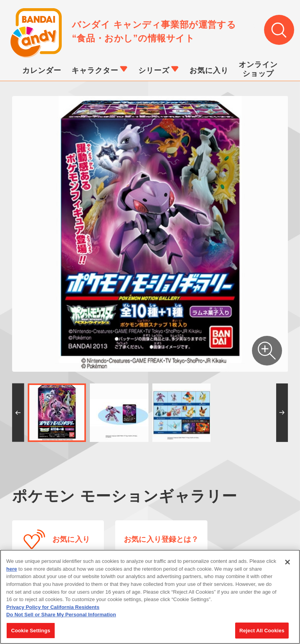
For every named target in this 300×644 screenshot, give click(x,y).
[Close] (287, 565)
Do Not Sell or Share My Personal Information (61, 618)
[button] (18, 413)
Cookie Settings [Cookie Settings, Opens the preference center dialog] (30, 634)
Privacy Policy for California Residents (53, 610)
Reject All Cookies (262, 634)
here (12, 572)
